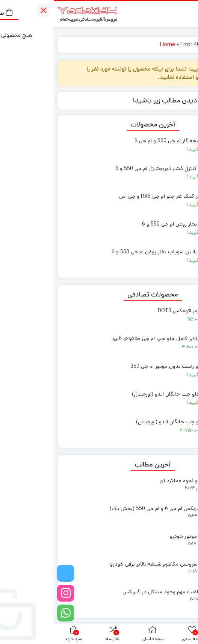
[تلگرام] (12, 573)
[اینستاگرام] (12, 593)
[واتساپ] (12, 613)
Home (114, 44)
